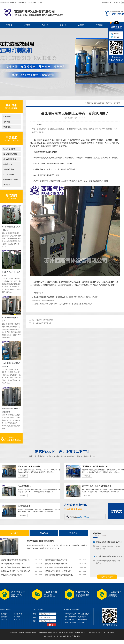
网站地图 (117, 2)
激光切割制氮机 (24, 486)
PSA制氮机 (14, 633)
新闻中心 (63, 25)
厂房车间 (99, 25)
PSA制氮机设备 (10, 149)
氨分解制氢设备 (10, 159)
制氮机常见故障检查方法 (44, 320)
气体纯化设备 (9, 169)
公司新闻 (7, 117)
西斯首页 (9, 25)
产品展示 (11, 138)
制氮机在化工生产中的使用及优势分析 (16, 571)
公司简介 (4, 614)
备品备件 (7, 185)
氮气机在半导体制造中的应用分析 (58, 571)
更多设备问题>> (107, 577)
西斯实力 (4, 620)
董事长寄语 (18, 614)
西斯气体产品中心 (71, 610)
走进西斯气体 (5, 610)
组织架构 (17, 617)
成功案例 (81, 25)
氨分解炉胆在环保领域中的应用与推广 (60, 575)
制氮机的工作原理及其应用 (11, 575)
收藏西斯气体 (107, 2)
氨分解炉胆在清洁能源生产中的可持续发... (17, 567)
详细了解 (23, 476)
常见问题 (7, 127)
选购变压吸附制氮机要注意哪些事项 (40, 541)
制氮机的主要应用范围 (44, 323)
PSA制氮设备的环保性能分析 (12, 564)
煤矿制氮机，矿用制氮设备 (29, 466)
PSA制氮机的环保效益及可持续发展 (59, 567)
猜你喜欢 (97, 533)
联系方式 (17, 620)
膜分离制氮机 (70, 456)
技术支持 (77, 636)
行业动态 (7, 122)
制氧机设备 (8, 164)
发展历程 (4, 617)
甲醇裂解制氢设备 (11, 180)
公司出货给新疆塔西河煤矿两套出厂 (110, 557)
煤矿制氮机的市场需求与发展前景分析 (16, 560)
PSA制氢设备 (9, 174)
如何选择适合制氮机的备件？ (56, 560)
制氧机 (80, 456)
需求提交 (116, 511)
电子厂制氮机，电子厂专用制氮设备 (97, 486)
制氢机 (87, 456)
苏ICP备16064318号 (60, 636)
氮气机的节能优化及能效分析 (56, 564)
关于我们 (27, 25)
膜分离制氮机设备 (11, 154)
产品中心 (45, 25)
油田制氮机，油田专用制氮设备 (95, 466)
